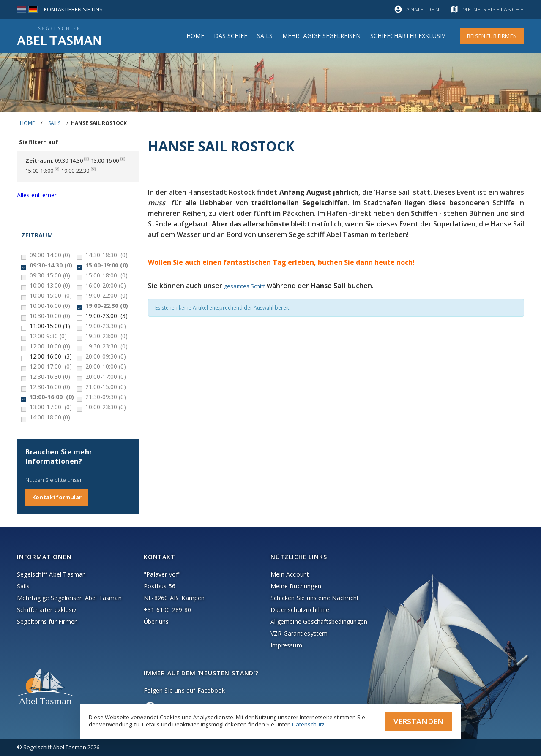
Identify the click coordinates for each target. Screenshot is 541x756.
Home (195, 36)
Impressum (286, 646)
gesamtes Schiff (245, 286)
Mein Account (290, 575)
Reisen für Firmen (492, 36)
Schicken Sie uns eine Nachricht (315, 598)
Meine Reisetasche (493, 9)
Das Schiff (231, 36)
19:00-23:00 (107, 316)
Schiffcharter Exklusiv (408, 36)
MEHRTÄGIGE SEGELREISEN (321, 36)
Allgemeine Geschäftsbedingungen (319, 622)
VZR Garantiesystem (299, 634)
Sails (265, 36)
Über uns (156, 622)
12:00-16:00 (51, 356)
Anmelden (423, 9)
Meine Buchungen (296, 586)
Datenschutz (308, 724)
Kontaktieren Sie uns (74, 9)
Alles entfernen (37, 195)
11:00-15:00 (50, 326)
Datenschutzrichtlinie (300, 610)
